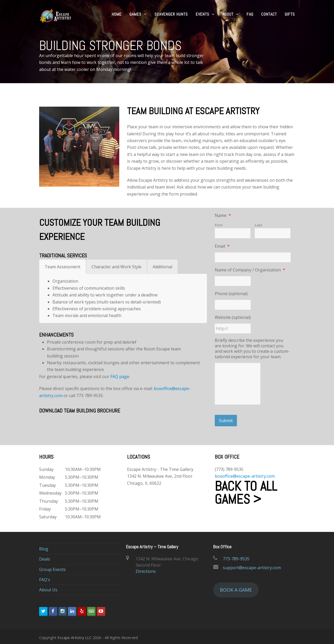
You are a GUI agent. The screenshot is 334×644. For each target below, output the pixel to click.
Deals (45, 557)
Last (259, 225)
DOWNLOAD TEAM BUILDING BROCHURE (80, 411)
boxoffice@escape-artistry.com (245, 474)
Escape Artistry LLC (74, 635)
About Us (48, 588)
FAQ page (120, 376)
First (219, 225)
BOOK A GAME (236, 588)
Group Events (52, 567)
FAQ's (45, 578)
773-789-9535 (236, 557)
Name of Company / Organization (250, 270)
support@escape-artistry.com (252, 566)
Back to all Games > (246, 491)
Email (222, 246)
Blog (44, 547)
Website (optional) (233, 317)
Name (223, 215)
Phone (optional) (231, 294)
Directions (146, 569)
